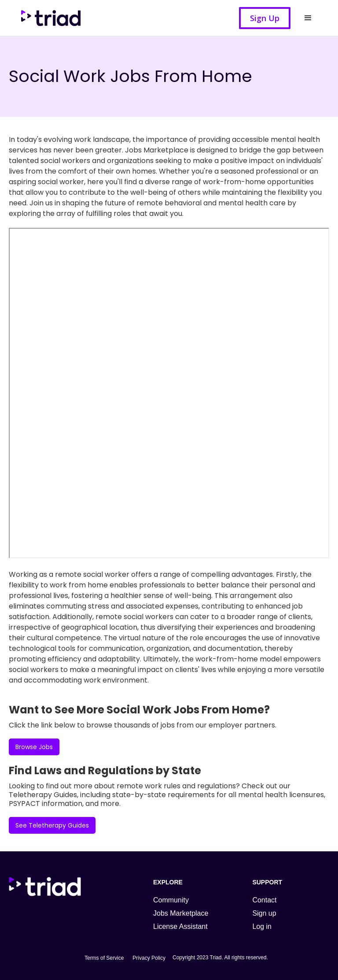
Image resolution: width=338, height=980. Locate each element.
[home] (55, 18)
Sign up (264, 913)
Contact (264, 900)
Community (171, 900)
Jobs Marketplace (181, 913)
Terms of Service (104, 958)
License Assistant (180, 926)
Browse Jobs (34, 747)
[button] (308, 18)
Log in (262, 926)
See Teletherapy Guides (52, 825)
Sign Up (265, 18)
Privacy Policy (149, 958)
